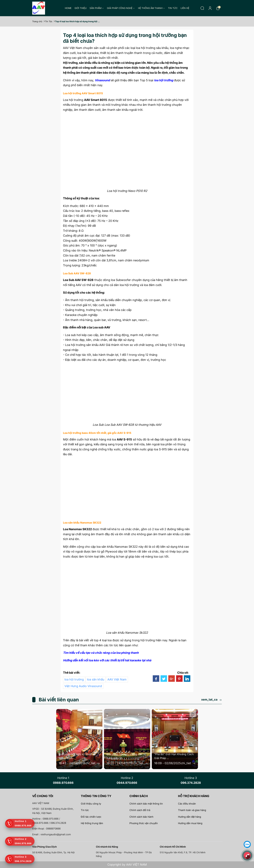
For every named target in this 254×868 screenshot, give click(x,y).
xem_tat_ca (211, 700)
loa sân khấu (96, 679)
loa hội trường (74, 679)
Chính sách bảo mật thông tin (146, 804)
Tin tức (173, 8)
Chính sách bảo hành (141, 817)
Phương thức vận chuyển (144, 823)
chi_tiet (93, 763)
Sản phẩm (97, 8)
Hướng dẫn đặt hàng (190, 817)
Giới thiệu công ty (91, 804)
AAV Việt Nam (117, 679)
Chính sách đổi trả (140, 810)
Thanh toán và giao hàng (192, 810)
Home (68, 8)
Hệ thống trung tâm (92, 823)
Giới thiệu (81, 8)
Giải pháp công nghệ (121, 8)
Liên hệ (185, 8)
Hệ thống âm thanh (151, 8)
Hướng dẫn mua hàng (190, 823)
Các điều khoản (187, 804)
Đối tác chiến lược (91, 817)
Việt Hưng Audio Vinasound (83, 686)
